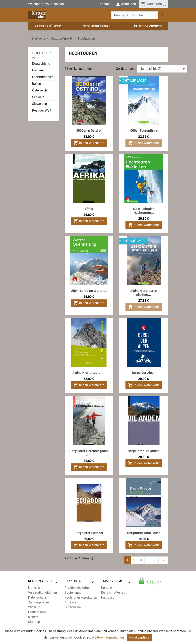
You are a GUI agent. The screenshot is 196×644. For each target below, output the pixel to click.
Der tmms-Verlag (113, 593)
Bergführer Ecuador (89, 533)
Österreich (40, 90)
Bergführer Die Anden (144, 451)
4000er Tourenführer (144, 131)
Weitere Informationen (108, 639)
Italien (37, 84)
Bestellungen (74, 593)
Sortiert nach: (126, 69)
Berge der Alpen (144, 373)
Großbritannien (43, 77)
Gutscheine (73, 607)
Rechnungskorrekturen (81, 597)
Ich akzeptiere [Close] (139, 639)
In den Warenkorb (89, 143)
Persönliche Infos (77, 588)
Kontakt (105, 4)
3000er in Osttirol (89, 131)
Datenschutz (37, 597)
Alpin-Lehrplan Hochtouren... (144, 211)
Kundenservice (41, 581)
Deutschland (41, 64)
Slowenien (40, 104)
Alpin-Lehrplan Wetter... (89, 291)
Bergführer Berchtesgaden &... (89, 453)
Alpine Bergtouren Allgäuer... (144, 293)
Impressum (109, 597)
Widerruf (34, 607)
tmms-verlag (112, 581)
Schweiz (38, 97)
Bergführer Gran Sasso (144, 533)
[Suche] (134, 15)
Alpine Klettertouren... (89, 373)
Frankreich (40, 70)
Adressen (71, 602)
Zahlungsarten (39, 602)
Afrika (89, 209)
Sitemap (34, 622)
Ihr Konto (73, 581)
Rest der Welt (42, 110)
